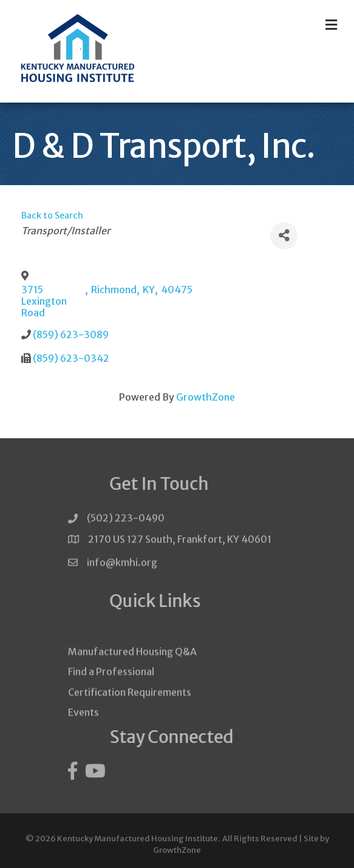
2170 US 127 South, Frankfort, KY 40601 (180, 541)
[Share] (284, 236)
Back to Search (52, 215)
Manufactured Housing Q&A (132, 665)
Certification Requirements (130, 705)
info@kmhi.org (122, 566)
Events (83, 725)
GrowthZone (206, 397)
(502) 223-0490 (126, 521)
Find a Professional (111, 685)
